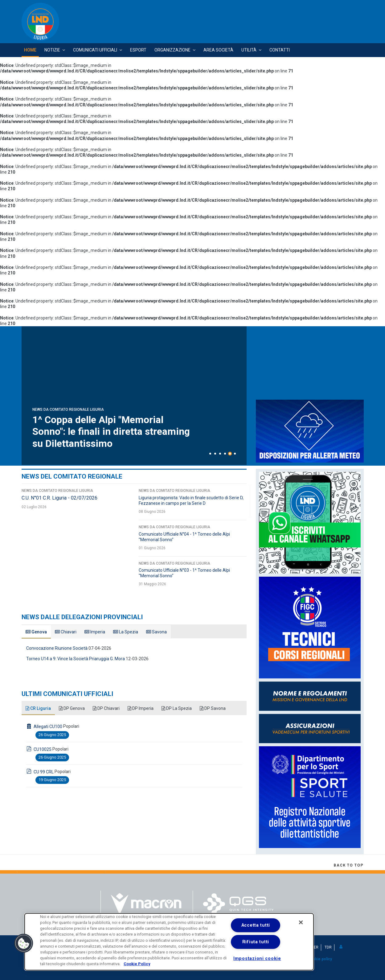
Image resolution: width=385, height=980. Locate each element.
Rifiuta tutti (256, 942)
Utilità (249, 50)
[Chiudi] (301, 922)
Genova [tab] (36, 632)
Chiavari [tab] (66, 632)
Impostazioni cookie (257, 959)
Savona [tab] (156, 632)
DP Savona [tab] (213, 708)
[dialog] (169, 942)
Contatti (280, 50)
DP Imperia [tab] (141, 708)
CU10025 (43, 749)
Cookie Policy (137, 964)
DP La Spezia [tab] (177, 708)
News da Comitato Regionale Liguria (68, 410)
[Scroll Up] (349, 865)
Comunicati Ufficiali (95, 50)
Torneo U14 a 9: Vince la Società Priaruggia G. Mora (76, 659)
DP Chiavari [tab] (106, 708)
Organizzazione (172, 50)
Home (30, 50)
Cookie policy (320, 959)
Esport (138, 50)
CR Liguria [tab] (38, 708)
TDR (328, 947)
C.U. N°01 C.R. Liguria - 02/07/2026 (59, 498)
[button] (341, 947)
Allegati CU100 (48, 727)
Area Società (218, 50)
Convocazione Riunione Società (57, 648)
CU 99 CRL (44, 772)
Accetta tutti (256, 925)
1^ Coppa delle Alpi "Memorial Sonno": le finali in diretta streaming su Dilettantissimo (112, 432)
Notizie (52, 50)
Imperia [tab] (95, 632)
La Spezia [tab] (126, 632)
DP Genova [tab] (72, 708)
